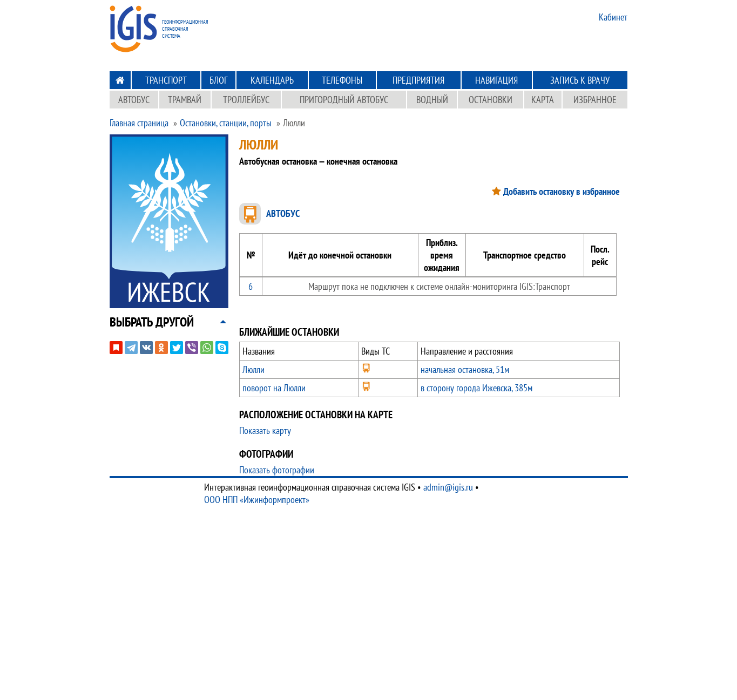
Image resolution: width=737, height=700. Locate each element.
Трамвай (185, 100)
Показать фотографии (277, 470)
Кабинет (613, 17)
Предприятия (418, 80)
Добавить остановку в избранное (562, 191)
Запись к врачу (580, 80)
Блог (218, 80)
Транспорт (166, 80)
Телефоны (342, 80)
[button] (152, 322)
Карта (543, 100)
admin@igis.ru (448, 487)
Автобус (134, 100)
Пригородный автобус (344, 100)
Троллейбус (246, 100)
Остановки (491, 100)
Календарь (272, 80)
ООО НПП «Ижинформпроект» (257, 499)
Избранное (595, 100)
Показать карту (265, 430)
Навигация (496, 80)
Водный (432, 100)
